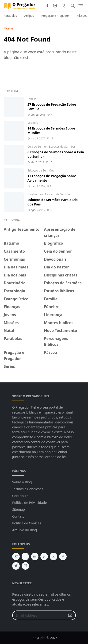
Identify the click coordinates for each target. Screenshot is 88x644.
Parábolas (10, 16)
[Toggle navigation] (81, 6)
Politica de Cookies (27, 523)
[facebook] (47, 6)
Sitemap (19, 509)
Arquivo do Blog (25, 530)
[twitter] (16, 566)
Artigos (29, 16)
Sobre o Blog (22, 482)
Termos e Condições (28, 489)
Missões (33, 123)
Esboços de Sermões (62, 147)
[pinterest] (44, 556)
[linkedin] (35, 556)
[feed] (25, 556)
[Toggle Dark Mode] (65, 6)
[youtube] (54, 556)
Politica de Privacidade (29, 503)
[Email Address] (39, 615)
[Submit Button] (70, 615)
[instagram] (55, 6)
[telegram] (16, 556)
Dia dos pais (36, 194)
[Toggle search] (73, 6)
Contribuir (20, 496)
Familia (32, 99)
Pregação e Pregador (55, 16)
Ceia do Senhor (38, 147)
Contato (18, 516)
